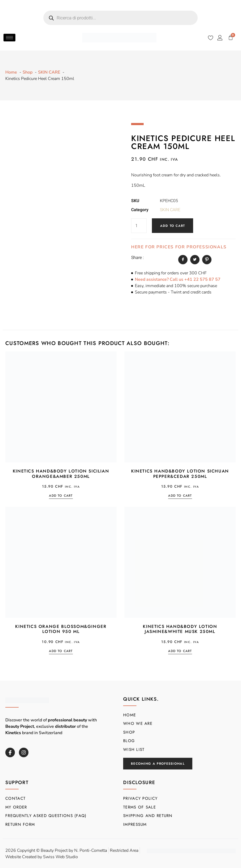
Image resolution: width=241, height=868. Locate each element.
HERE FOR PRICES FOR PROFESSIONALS (179, 247)
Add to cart (173, 226)
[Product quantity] (139, 226)
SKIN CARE (170, 210)
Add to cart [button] (61, 496)
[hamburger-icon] (9, 38)
